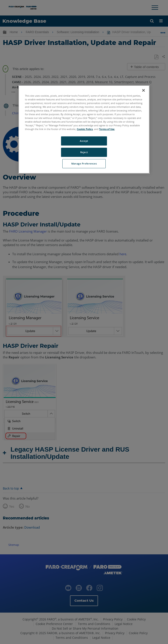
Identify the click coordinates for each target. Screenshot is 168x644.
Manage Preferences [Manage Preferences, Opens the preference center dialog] (84, 164)
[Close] (143, 90)
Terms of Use (107, 129)
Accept (84, 141)
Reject (84, 152)
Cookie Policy (85, 129)
